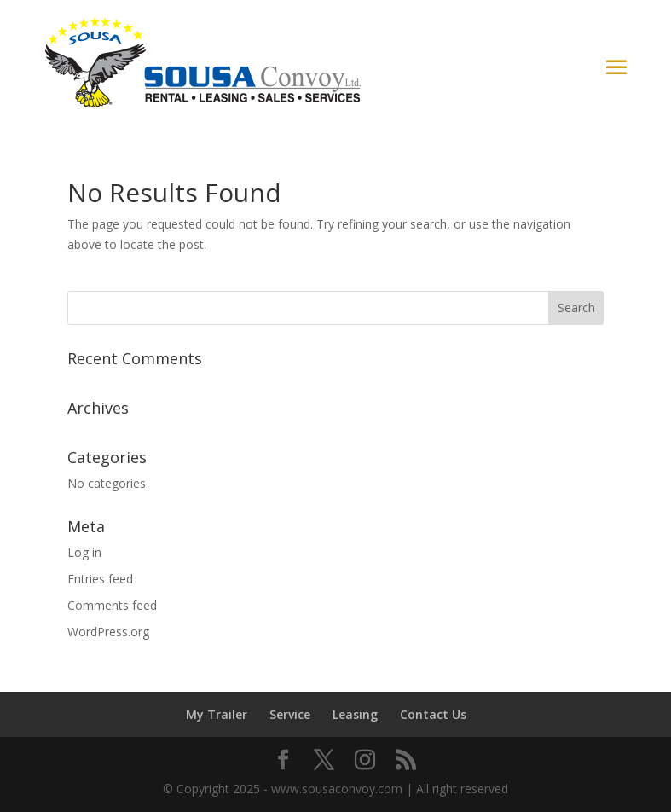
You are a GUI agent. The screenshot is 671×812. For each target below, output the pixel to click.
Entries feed (100, 579)
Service (290, 714)
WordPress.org (108, 632)
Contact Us (433, 714)
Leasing (355, 714)
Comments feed (112, 605)
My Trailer (217, 714)
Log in (84, 552)
